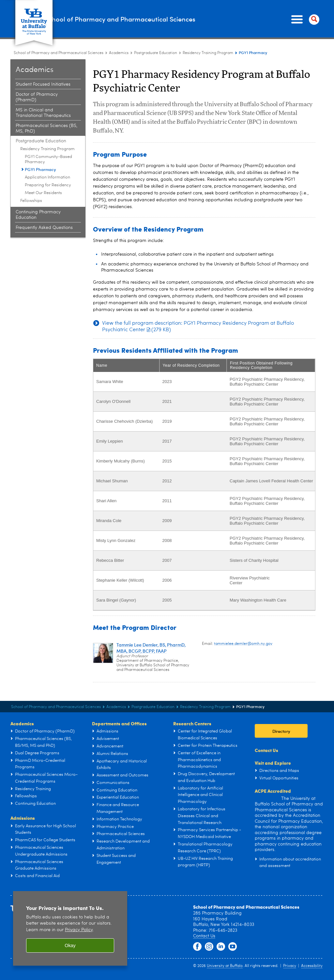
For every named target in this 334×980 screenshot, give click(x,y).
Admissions (23, 795)
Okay (70, 924)
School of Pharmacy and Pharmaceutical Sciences (119, 7)
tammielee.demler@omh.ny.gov (243, 621)
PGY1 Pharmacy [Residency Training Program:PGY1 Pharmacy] (40, 147)
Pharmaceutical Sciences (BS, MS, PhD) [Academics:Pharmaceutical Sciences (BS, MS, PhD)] (46, 106)
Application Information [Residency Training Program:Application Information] (47, 155)
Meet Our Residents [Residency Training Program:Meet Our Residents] (43, 170)
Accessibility (312, 945)
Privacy (290, 945)
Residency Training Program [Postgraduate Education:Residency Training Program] (208, 31)
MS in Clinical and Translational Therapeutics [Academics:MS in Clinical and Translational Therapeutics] (43, 90)
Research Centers (192, 701)
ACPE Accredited (273, 768)
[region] (70, 907)
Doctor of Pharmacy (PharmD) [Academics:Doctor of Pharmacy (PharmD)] (37, 75)
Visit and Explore (273, 740)
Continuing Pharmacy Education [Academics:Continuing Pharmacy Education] (38, 192)
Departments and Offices (119, 701)
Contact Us (266, 728)
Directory (281, 709)
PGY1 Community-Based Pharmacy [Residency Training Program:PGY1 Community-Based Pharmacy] (48, 137)
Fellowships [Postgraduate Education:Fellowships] (31, 178)
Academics (22, 701)
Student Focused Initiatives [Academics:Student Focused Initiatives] (43, 62)
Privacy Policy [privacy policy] (79, 909)
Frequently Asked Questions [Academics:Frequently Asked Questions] (44, 205)
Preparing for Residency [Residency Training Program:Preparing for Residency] (48, 163)
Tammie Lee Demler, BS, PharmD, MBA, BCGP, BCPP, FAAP (151, 625)
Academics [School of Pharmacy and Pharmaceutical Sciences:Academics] (119, 31)
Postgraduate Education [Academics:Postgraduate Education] (156, 31)
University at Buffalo (225, 945)
